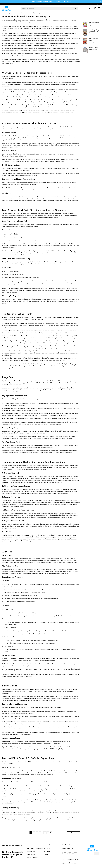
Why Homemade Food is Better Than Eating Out (26, 16)
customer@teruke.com (73, 859)
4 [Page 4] (40, 833)
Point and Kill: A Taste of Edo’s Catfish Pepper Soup (28, 758)
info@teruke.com (73, 863)
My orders (47, 851)
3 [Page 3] (37, 833)
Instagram (97, 4)
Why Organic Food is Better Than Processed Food (27, 73)
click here (64, 1)
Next (73, 833)
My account (48, 848)
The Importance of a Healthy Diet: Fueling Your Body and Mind (34, 462)
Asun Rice (7, 552)
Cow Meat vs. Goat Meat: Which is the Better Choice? (29, 123)
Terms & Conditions (32, 857)
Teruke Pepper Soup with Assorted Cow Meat (94, 31)
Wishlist (47, 854)
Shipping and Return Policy (35, 848)
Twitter (92, 4)
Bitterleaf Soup (10, 686)
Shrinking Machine (93, 47)
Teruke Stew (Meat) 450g (94, 39)
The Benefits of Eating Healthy (17, 314)
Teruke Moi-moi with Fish (94, 23)
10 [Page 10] (51, 833)
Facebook (86, 4)
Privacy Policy (31, 851)
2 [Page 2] (34, 833)
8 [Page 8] (45, 833)
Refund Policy (31, 854)
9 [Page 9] (48, 833)
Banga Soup (8, 377)
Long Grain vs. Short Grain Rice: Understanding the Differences (34, 210)
